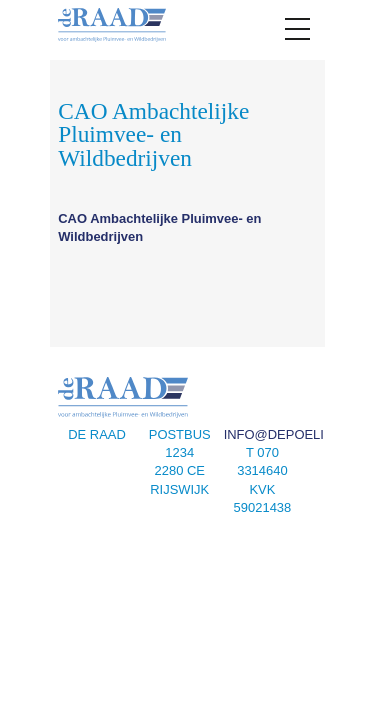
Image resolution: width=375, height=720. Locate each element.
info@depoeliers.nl (297, 434)
